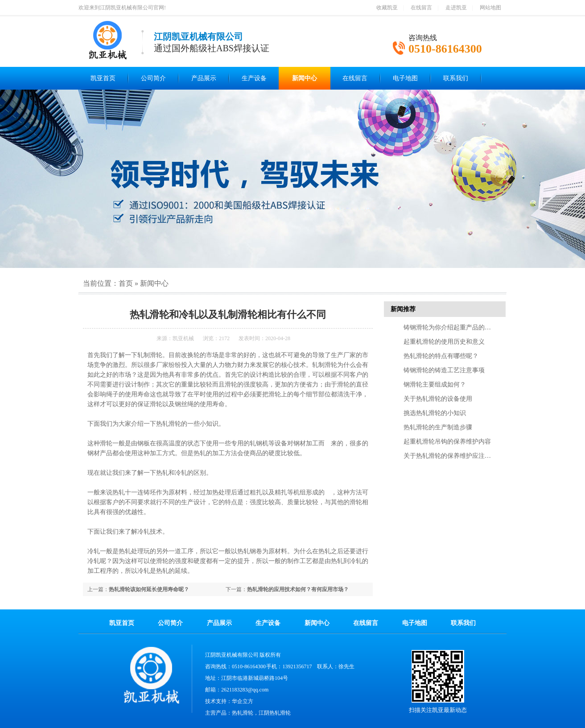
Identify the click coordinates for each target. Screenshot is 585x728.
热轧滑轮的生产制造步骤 (438, 427)
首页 (126, 283)
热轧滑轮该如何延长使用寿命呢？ (149, 589)
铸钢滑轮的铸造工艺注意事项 (444, 370)
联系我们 (456, 78)
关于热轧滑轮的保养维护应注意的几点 (457, 456)
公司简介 (153, 78)
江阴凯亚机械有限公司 (232, 655)
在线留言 (421, 8)
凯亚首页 (103, 78)
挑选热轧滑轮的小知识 (435, 413)
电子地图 (405, 78)
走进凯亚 (456, 8)
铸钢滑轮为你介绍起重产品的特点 (450, 327)
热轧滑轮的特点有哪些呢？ (441, 356)
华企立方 (243, 701)
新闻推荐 (403, 309)
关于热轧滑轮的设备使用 (438, 399)
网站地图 (490, 8)
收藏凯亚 (387, 8)
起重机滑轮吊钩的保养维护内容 (447, 442)
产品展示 (204, 78)
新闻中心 (305, 78)
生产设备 (254, 78)
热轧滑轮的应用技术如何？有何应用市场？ (298, 589)
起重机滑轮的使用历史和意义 (444, 342)
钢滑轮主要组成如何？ (435, 385)
